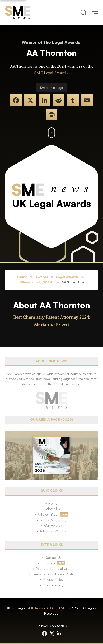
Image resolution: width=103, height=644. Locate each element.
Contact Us (53, 557)
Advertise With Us (53, 531)
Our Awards (53, 525)
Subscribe (48, 563)
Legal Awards (67, 277)
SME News (35, 608)
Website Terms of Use (53, 568)
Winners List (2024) (36, 282)
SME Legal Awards (51, 73)
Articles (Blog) (48, 514)
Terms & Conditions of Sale (53, 574)
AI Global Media (58, 608)
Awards (42, 277)
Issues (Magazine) (53, 520)
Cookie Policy (53, 585)
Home (22, 277)
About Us (53, 509)
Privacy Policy (53, 579)
